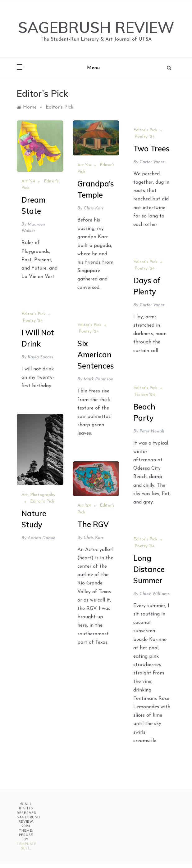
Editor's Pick (145, 130)
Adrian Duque (41, 538)
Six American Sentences (96, 355)
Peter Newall (152, 431)
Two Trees (151, 149)
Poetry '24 (145, 137)
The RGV (93, 524)
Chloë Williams (155, 594)
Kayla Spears (40, 357)
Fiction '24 (145, 395)
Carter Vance (152, 162)
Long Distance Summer (149, 569)
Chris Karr (94, 208)
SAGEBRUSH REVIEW (96, 27)
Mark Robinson (98, 379)
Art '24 (28, 181)
